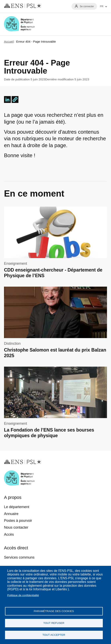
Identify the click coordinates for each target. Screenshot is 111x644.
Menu (102, 24)
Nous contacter (16, 527)
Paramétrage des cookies (54, 611)
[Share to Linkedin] (7, 99)
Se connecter (87, 6)
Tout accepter (54, 635)
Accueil (9, 42)
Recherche (91, 24)
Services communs (19, 557)
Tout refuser (54, 623)
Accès (9, 534)
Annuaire (11, 514)
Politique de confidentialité (23, 595)
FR (102, 6)
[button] (15, 99)
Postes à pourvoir (18, 521)
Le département (17, 507)
